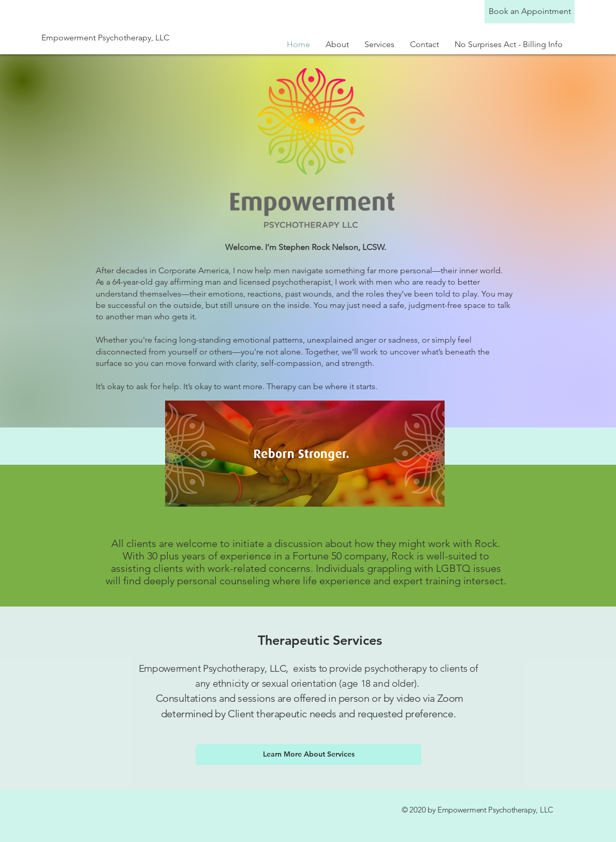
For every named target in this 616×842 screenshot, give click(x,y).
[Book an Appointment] (530, 12)
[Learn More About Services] (309, 755)
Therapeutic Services (320, 640)
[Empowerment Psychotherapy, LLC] (124, 38)
